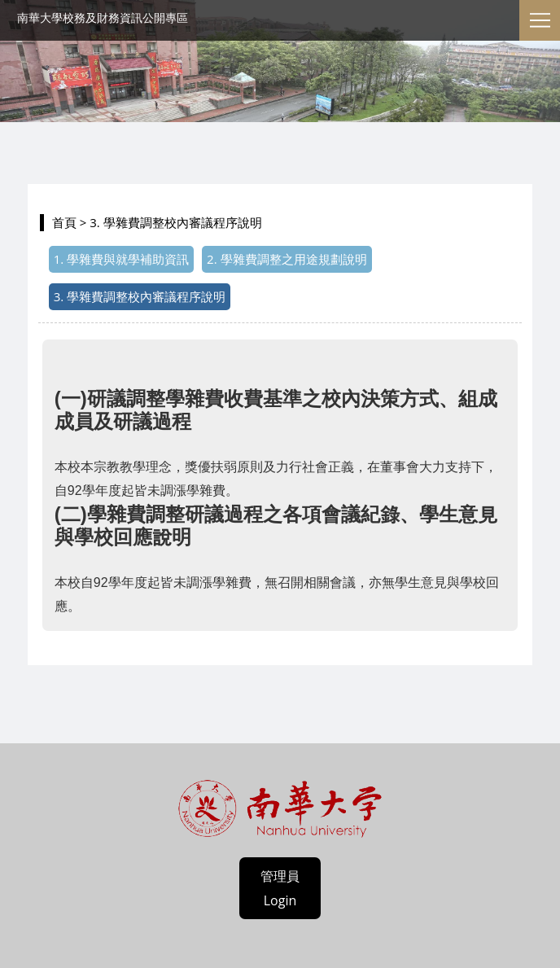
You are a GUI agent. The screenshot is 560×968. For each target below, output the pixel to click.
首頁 (64, 222)
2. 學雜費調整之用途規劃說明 (287, 259)
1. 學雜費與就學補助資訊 (121, 259)
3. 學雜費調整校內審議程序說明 (140, 296)
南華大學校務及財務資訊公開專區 (103, 18)
